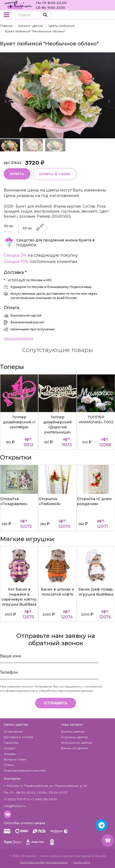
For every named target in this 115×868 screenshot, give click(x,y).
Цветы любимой (61, 26)
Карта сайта (82, 862)
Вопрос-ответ (15, 759)
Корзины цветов (74, 737)
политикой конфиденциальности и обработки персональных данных (51, 689)
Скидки (10, 748)
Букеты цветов (73, 732)
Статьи (9, 765)
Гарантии (11, 743)
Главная (6, 26)
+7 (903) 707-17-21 (17, 799)
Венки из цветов (74, 748)
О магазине (13, 732)
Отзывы (10, 754)
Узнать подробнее (19, 339)
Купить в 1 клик (55, 174)
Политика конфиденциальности (44, 862)
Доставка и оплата (18, 737)
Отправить (56, 703)
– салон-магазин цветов (55, 856)
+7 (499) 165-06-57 (44, 799)
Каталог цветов (31, 26)
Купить (17, 174)
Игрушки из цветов (77, 743)
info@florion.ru (15, 806)
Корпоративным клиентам (25, 770)
